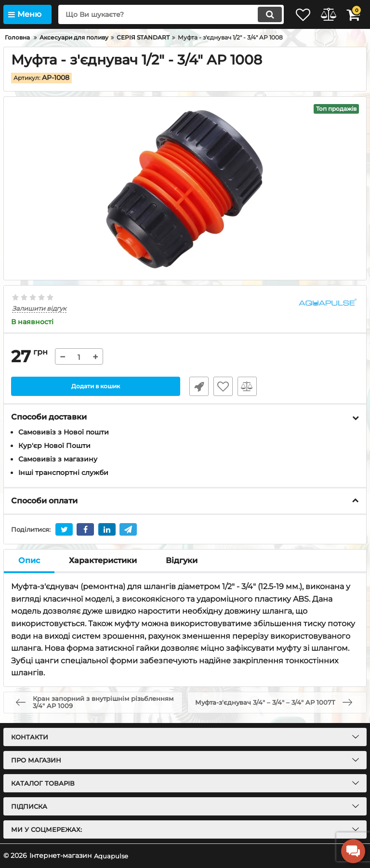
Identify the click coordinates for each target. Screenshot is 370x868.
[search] (159, 14)
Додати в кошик (96, 387)
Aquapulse (112, 855)
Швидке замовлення (195, 387)
